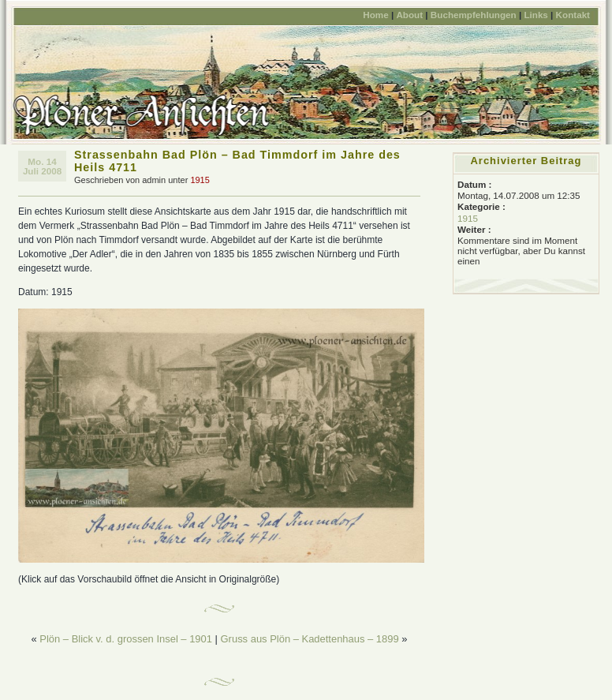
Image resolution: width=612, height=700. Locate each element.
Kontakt (573, 15)
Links (535, 15)
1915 (200, 180)
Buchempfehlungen (474, 15)
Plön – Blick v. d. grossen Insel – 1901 (126, 639)
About (409, 15)
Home (375, 15)
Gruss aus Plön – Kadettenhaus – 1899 (310, 639)
